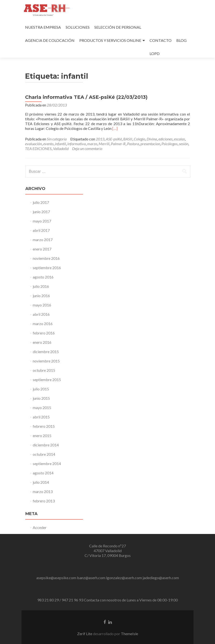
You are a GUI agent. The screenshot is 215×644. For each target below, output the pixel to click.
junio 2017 (41, 212)
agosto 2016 (43, 277)
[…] (115, 128)
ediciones (165, 139)
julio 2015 (41, 389)
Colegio (140, 139)
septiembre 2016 (47, 268)
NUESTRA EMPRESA (43, 27)
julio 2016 (41, 286)
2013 (100, 139)
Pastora (133, 144)
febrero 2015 (44, 426)
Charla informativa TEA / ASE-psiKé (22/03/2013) (86, 97)
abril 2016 (41, 314)
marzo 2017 (43, 240)
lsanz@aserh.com (91, 578)
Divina (152, 139)
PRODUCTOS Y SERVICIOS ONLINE (110, 40)
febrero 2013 (44, 501)
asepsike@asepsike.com (56, 578)
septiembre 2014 (47, 464)
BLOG (181, 40)
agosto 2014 (43, 473)
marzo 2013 (43, 491)
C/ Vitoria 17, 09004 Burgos (108, 555)
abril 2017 (41, 230)
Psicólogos (169, 144)
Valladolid (61, 148)
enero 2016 (42, 342)
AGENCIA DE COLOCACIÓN (50, 40)
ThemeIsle (129, 634)
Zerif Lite (85, 634)
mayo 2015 (42, 408)
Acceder (40, 527)
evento (48, 144)
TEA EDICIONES (38, 148)
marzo (92, 144)
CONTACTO (161, 40)
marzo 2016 (43, 324)
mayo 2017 (42, 221)
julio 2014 (41, 482)
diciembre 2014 (46, 445)
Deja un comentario (87, 148)
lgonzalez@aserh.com (124, 578)
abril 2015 (41, 417)
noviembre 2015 (46, 361)
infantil (60, 144)
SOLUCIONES (78, 27)
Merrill (104, 144)
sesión (184, 144)
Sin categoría (57, 139)
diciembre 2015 (46, 352)
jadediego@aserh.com (161, 578)
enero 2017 (42, 249)
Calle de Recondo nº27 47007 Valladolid (107, 548)
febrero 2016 (44, 333)
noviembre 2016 (46, 258)
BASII (128, 139)
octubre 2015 (44, 370)
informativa (77, 144)
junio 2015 (41, 398)
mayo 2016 (42, 305)
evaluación (33, 144)
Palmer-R (118, 144)
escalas (179, 139)
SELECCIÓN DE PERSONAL (118, 27)
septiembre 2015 (47, 380)
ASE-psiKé (114, 139)
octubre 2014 (44, 454)
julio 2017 (41, 202)
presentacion (150, 144)
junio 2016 (41, 296)
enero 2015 (42, 436)
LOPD (155, 53)
